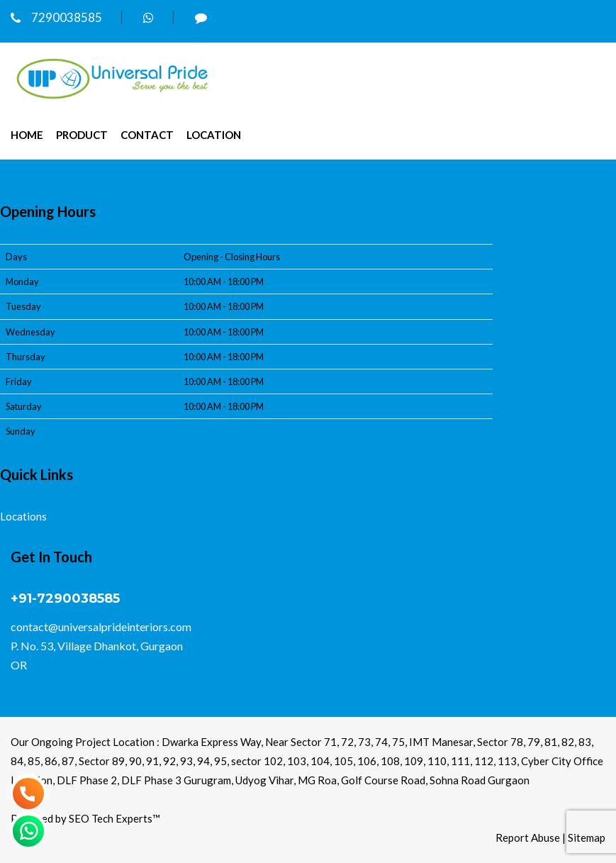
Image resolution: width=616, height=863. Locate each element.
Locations (23, 516)
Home (27, 135)
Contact (147, 135)
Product (82, 135)
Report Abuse (528, 837)
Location (214, 135)
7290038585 (56, 17)
